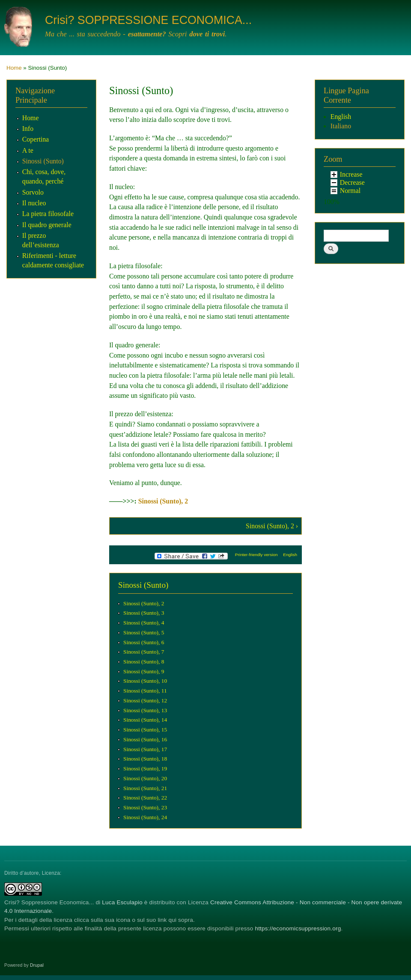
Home (14, 68)
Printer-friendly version (256, 555)
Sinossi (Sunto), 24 (145, 817)
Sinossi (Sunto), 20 (145, 778)
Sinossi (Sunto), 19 (145, 768)
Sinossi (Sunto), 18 (145, 759)
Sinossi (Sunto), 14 (145, 720)
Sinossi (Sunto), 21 (145, 788)
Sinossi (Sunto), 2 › (272, 526)
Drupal (37, 965)
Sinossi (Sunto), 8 (144, 662)
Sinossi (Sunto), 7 (144, 652)
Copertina (36, 139)
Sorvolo (33, 192)
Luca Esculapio (122, 902)
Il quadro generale (47, 225)
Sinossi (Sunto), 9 (144, 671)
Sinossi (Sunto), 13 (145, 710)
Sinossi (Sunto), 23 (145, 807)
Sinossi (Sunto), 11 (145, 691)
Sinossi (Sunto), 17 (145, 749)
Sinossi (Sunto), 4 (144, 623)
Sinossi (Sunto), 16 (145, 739)
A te (28, 150)
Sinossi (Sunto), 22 (145, 798)
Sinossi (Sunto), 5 (144, 632)
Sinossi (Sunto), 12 (145, 700)
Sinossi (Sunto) (43, 161)
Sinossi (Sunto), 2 (163, 501)
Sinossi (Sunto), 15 (145, 730)
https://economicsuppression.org (298, 928)
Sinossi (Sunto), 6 (144, 642)
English (290, 555)
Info (28, 129)
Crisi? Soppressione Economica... (49, 902)
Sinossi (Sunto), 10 (145, 681)
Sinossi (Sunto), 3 (144, 613)
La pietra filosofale (48, 214)
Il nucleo (34, 203)
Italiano (341, 126)
